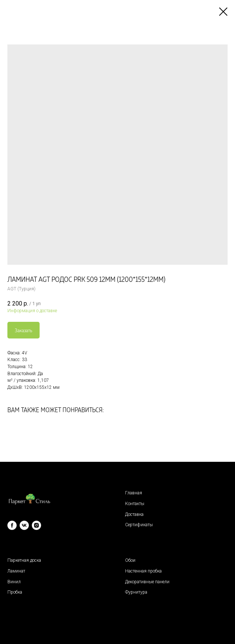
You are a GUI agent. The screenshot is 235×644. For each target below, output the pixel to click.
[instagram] (36, 525)
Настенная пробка (143, 571)
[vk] (24, 525)
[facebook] (12, 525)
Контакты (135, 504)
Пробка (15, 592)
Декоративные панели (147, 582)
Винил (14, 582)
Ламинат (16, 571)
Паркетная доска (24, 560)
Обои (130, 560)
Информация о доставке (32, 311)
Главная (134, 493)
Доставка (134, 514)
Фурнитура (136, 592)
